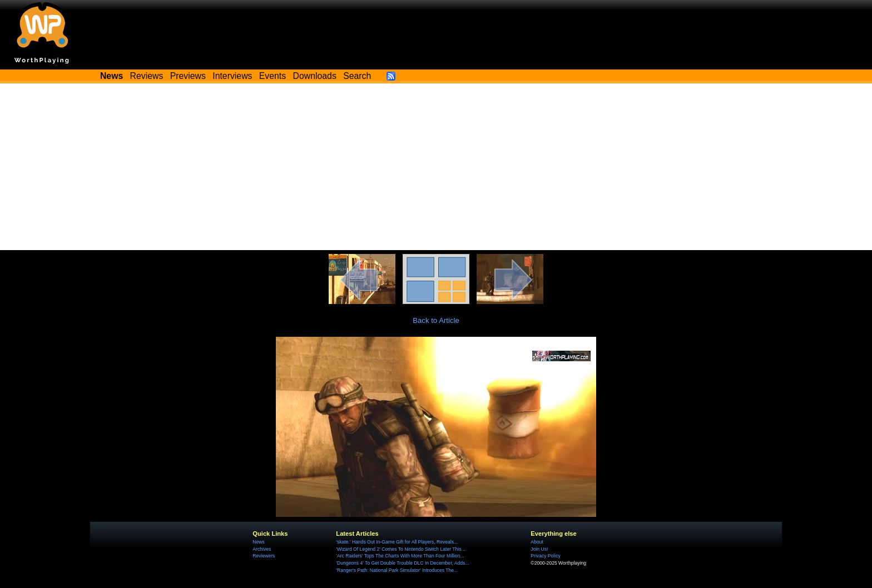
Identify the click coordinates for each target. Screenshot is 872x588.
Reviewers (264, 556)
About (537, 542)
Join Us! (539, 549)
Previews (188, 76)
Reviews (147, 76)
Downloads (315, 76)
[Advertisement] (436, 167)
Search (357, 76)
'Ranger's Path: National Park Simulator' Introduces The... (397, 570)
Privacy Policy (545, 556)
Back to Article (436, 320)
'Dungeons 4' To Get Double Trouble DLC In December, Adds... (402, 563)
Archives (262, 549)
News (258, 542)
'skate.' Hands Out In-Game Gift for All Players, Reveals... (397, 542)
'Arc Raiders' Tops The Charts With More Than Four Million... (400, 556)
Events (272, 76)
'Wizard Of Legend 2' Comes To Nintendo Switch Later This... (400, 549)
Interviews (232, 76)
